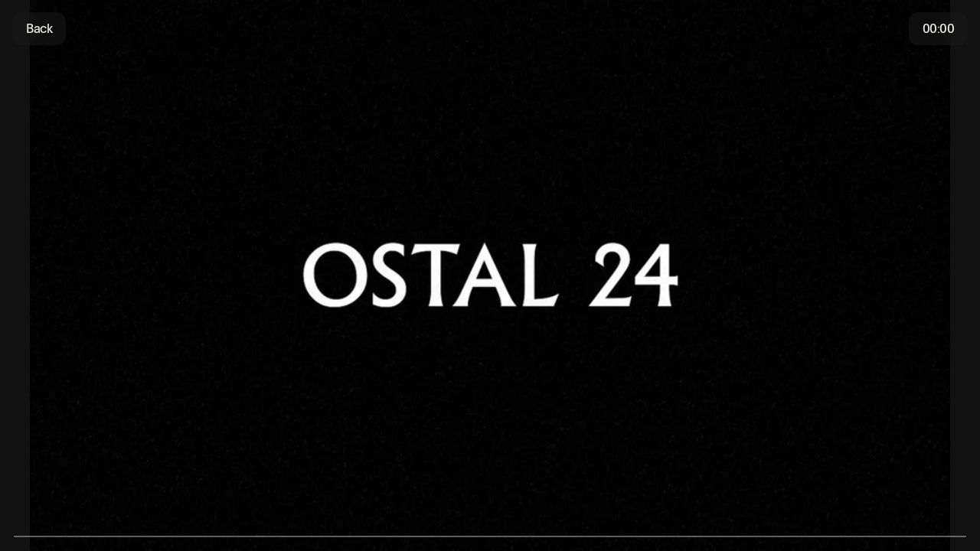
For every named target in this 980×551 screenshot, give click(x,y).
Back (39, 29)
